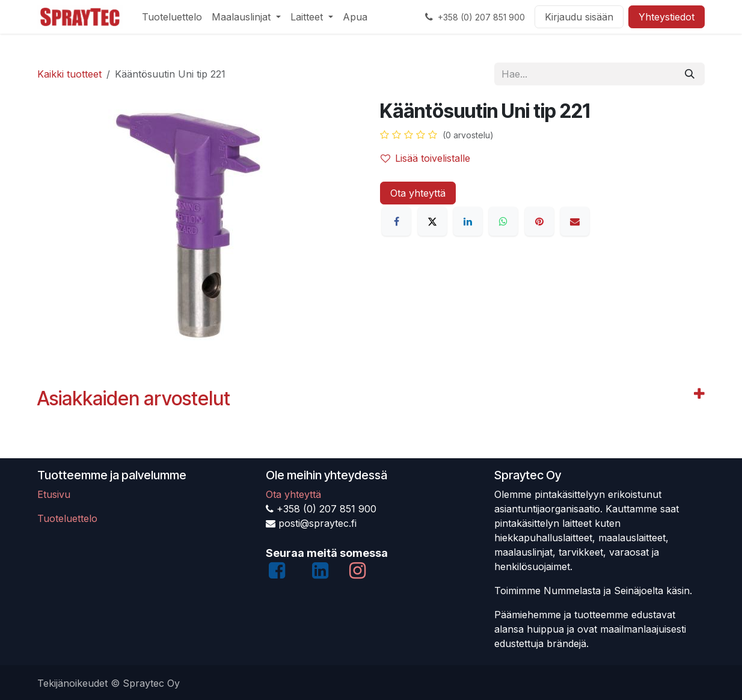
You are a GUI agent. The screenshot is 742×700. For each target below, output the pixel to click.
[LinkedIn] (468, 221)
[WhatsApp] (503, 221)
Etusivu (54, 494)
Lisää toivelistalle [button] (425, 158)
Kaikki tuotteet (69, 74)
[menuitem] (172, 17)
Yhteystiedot (667, 17)
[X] (432, 221)
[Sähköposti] (575, 221)
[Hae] (690, 74)
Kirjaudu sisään (579, 17)
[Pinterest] (539, 221)
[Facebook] (396, 221)
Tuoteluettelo (67, 518)
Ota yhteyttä (418, 193)
